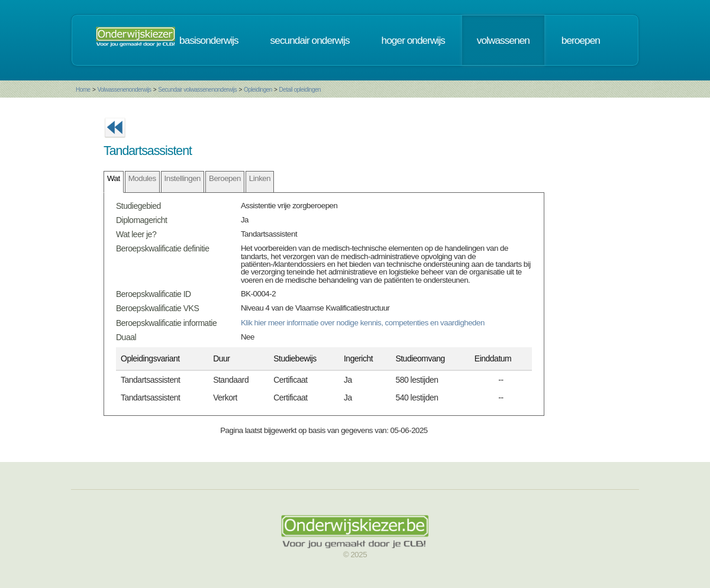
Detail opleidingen (300, 90)
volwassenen (503, 40)
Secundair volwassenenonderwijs (197, 90)
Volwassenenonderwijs (124, 90)
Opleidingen (258, 90)
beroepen (581, 40)
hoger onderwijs (413, 40)
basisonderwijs (209, 40)
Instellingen (183, 178)
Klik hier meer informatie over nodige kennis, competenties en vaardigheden (363, 323)
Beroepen (225, 178)
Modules (142, 178)
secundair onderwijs (310, 40)
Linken (260, 178)
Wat (114, 178)
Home (83, 90)
